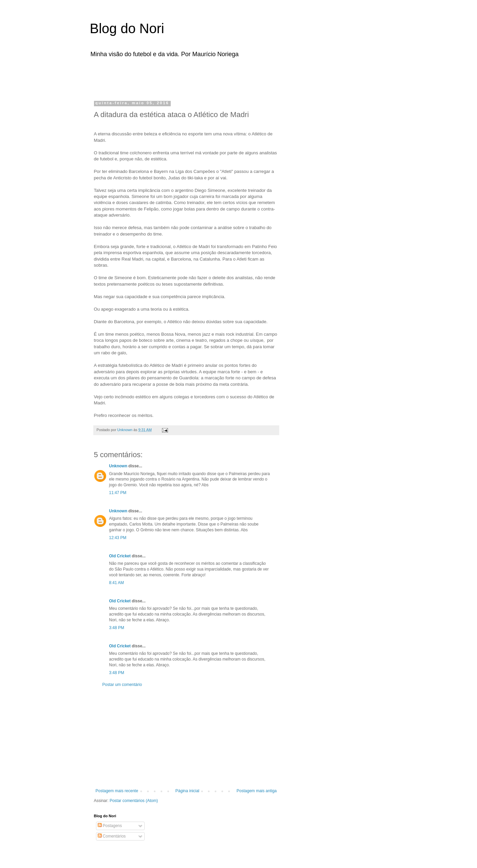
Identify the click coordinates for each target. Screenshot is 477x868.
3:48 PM (117, 628)
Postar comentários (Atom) (134, 801)
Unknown (118, 466)
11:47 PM (118, 493)
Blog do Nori (127, 28)
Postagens (110, 826)
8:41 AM (117, 583)
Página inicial (187, 791)
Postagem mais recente (117, 791)
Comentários (112, 836)
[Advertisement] (179, 77)
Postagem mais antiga (257, 791)
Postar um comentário (122, 685)
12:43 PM (118, 538)
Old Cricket (120, 556)
